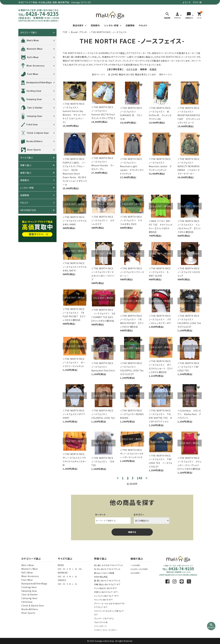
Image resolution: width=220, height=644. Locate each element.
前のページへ (99, 74)
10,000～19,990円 (139, 569)
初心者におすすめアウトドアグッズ (108, 565)
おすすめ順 (132, 69)
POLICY (143, 25)
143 (140, 478)
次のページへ (166, 74)
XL (76, 569)
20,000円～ (136, 573)
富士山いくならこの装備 (104, 573)
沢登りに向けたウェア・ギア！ (106, 592)
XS (64, 569)
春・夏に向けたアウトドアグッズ (107, 581)
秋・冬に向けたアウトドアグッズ (107, 569)
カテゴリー (139, 515)
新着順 (153, 69)
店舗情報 (130, 25)
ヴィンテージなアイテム (104, 618)
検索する (132, 532)
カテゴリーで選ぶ (28, 33)
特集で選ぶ (26, 165)
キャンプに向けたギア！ (104, 600)
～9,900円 (135, 565)
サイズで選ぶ (26, 158)
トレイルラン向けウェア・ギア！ (107, 596)
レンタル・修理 (111, 25)
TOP (65, 32)
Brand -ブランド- (79, 32)
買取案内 (95, 25)
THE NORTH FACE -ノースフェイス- (109, 32)
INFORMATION (28, 210)
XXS (60, 569)
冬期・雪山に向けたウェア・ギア (107, 584)
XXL (80, 569)
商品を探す (78, 25)
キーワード (100, 515)
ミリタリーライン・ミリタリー (106, 630)
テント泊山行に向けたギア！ (106, 588)
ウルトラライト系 (101, 622)
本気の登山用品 (101, 577)
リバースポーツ (100, 626)
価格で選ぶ (26, 173)
